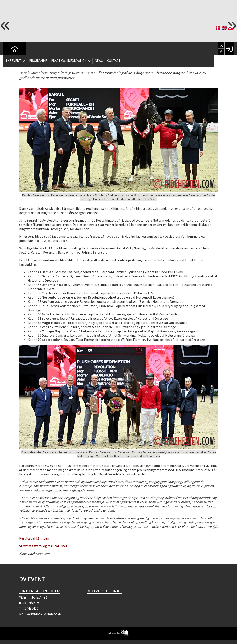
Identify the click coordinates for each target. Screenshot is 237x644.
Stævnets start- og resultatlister (43, 546)
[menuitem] (10, 49)
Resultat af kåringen (34, 538)
